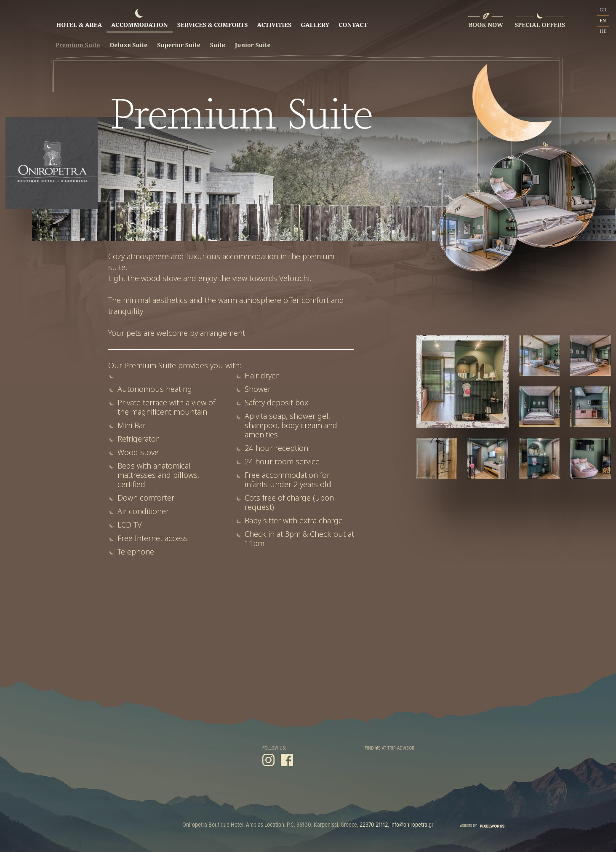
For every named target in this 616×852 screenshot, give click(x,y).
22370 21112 (374, 825)
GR (603, 10)
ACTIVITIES (274, 21)
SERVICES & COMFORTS (213, 21)
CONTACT (353, 21)
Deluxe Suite (129, 45)
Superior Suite (179, 45)
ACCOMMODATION (140, 21)
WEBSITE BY (482, 826)
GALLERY (315, 21)
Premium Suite (78, 45)
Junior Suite (253, 45)
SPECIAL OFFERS (540, 25)
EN (603, 21)
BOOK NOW (486, 25)
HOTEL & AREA (79, 21)
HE (603, 31)
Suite (218, 45)
